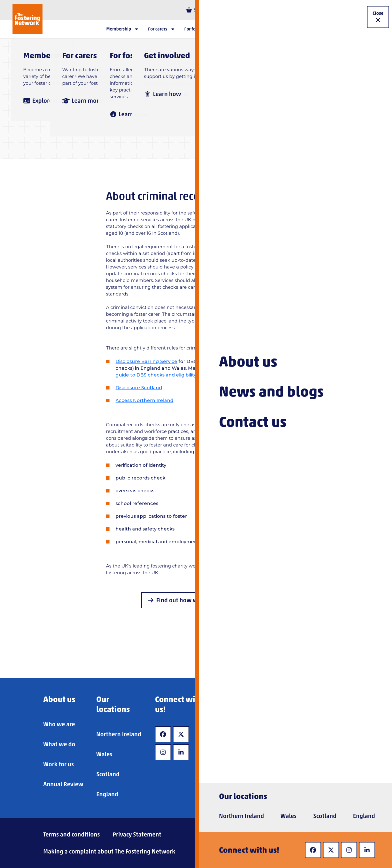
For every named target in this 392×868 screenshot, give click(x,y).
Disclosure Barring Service (146, 361)
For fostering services (137, 74)
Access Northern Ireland (144, 400)
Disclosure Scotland (139, 388)
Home (88, 74)
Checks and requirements (211, 74)
